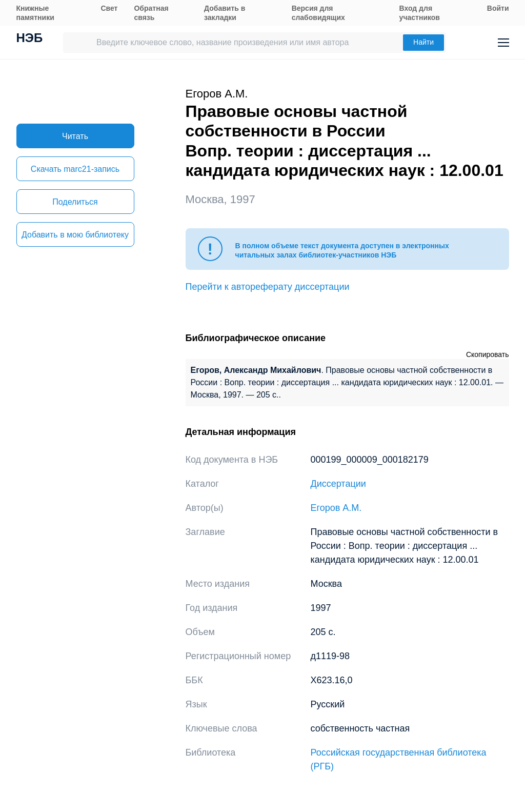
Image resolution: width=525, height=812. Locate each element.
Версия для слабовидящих (318, 13)
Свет (109, 8)
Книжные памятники (35, 13)
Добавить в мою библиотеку (75, 235)
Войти (498, 8)
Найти (423, 42)
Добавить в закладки (225, 13)
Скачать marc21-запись (75, 169)
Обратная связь (151, 13)
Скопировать (488, 354)
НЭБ (30, 39)
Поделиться (75, 202)
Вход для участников (420, 13)
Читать (75, 136)
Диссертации (338, 484)
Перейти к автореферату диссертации (268, 287)
